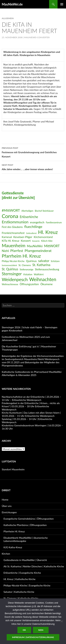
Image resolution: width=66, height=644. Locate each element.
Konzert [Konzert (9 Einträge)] (26, 241)
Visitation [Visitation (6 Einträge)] (28, 274)
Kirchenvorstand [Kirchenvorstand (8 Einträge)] (43, 237)
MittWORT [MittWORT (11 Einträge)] (52, 246)
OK (24, 630)
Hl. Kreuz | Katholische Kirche (19, 579)
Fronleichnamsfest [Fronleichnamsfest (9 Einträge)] (13, 233)
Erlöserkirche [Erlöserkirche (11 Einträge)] (29, 217)
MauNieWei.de (12, 4)
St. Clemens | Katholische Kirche (21, 598)
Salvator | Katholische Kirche (19, 592)
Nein (41, 630)
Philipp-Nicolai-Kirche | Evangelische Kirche (27, 585)
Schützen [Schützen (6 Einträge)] (55, 261)
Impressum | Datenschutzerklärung (33, 637)
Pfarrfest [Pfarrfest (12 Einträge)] (17, 251)
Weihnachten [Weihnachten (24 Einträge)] (43, 279)
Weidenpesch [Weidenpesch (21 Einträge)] (15, 279)
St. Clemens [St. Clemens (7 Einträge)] (25, 265)
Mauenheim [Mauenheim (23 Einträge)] (14, 245)
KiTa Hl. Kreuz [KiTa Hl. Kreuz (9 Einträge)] (11, 241)
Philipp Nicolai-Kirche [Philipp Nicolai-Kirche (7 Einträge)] (13, 261)
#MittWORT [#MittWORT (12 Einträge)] (11, 210)
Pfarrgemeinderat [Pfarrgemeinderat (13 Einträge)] (38, 251)
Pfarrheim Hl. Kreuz (14, 531)
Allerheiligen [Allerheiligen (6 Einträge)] (27, 211)
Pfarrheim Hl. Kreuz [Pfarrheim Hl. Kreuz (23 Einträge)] (21, 256)
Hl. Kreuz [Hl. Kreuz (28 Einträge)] (48, 232)
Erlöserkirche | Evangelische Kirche (22, 573)
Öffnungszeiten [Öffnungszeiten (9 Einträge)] (29, 284)
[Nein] (62, 621)
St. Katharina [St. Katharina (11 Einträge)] (41, 265)
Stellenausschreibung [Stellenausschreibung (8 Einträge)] (47, 269)
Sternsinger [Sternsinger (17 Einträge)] (12, 274)
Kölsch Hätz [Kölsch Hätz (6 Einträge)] (47, 241)
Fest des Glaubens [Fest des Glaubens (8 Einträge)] (12, 227)
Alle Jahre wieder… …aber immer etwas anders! (33, 167)
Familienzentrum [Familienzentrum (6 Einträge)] (54, 223)
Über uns (7, 506)
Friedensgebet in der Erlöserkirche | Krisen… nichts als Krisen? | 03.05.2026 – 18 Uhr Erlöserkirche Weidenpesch (31, 406)
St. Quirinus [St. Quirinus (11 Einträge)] (10, 269)
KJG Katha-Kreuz (13, 547)
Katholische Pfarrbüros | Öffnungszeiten (25, 525)
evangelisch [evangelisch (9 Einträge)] (37, 222)
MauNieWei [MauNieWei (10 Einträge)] (35, 246)
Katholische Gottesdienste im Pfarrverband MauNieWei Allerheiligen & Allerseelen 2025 (32, 373)
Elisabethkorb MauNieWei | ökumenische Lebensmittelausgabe (26, 539)
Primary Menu (62, 4)
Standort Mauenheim (13, 469)
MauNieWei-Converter (37, 37)
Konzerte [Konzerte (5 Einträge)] (36, 241)
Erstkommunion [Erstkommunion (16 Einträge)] (15, 222)
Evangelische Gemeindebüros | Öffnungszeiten (29, 519)
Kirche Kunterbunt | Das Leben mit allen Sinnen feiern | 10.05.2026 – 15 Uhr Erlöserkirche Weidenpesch (31, 414)
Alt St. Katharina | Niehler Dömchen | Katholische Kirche (34, 566)
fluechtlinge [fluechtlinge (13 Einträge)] (33, 227)
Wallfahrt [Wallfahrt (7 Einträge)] (39, 274)
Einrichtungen (9, 512)
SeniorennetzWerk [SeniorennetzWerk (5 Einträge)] (9, 265)
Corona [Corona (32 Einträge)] (10, 216)
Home (5, 500)
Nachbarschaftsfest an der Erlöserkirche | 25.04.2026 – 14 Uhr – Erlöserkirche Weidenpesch (31, 398)
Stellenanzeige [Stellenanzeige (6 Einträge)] (27, 270)
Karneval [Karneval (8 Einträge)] (7, 237)
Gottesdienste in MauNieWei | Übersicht (25, 560)
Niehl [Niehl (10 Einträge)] (5, 251)
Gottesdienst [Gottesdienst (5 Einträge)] (31, 233)
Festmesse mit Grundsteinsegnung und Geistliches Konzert (33, 152)
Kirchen (6, 554)
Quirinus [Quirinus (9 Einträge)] (31, 261)
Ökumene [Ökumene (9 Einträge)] (46, 284)
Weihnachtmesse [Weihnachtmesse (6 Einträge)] (10, 284)
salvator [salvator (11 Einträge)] (44, 261)
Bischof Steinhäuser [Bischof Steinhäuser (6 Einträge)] (44, 211)
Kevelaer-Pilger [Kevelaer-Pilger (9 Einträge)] (23, 237)
